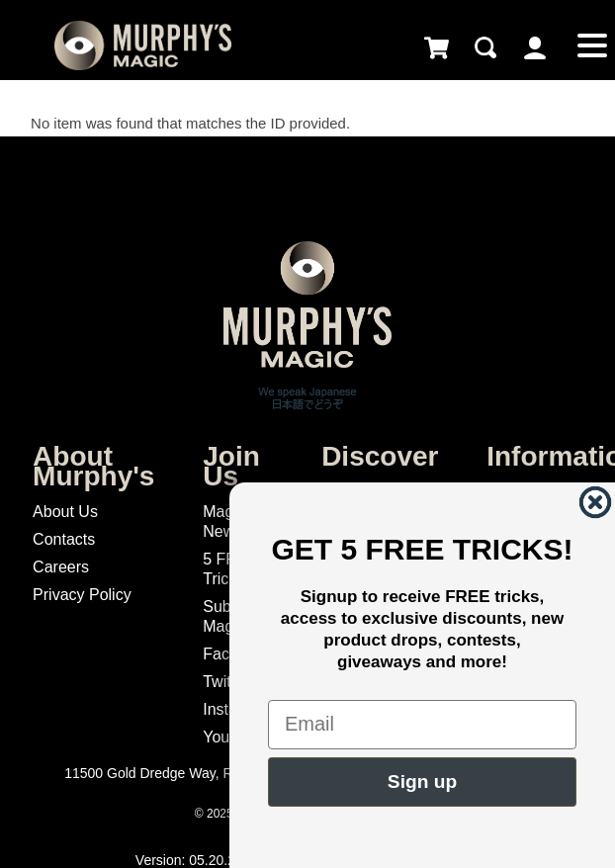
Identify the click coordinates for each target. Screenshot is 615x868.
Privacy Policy (82, 595)
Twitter (226, 682)
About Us (65, 512)
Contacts (64, 539)
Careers (61, 567)
